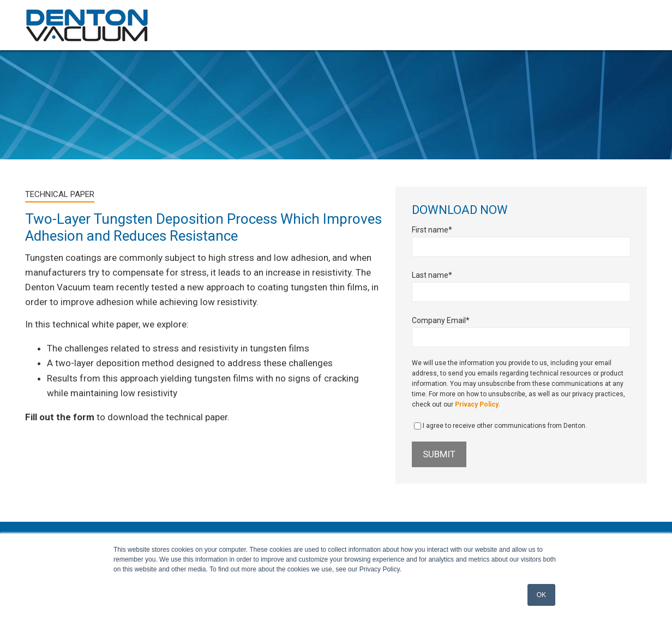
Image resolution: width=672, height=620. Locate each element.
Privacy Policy (477, 404)
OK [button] (541, 595)
